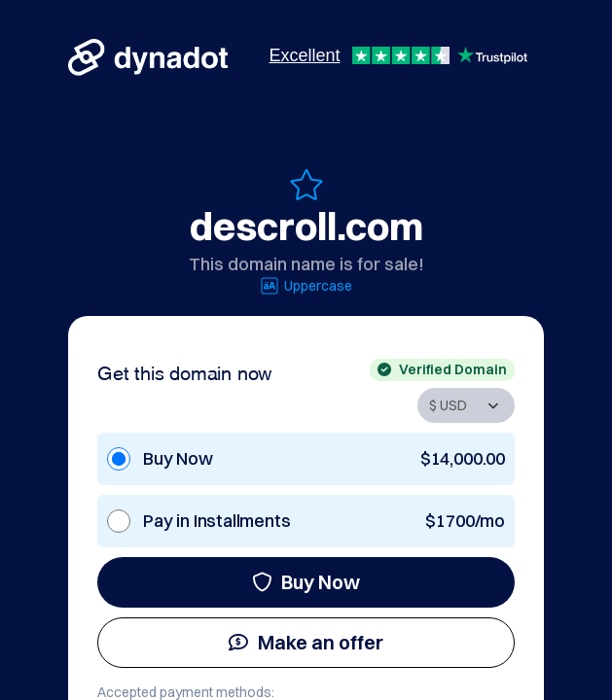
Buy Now (306, 582)
